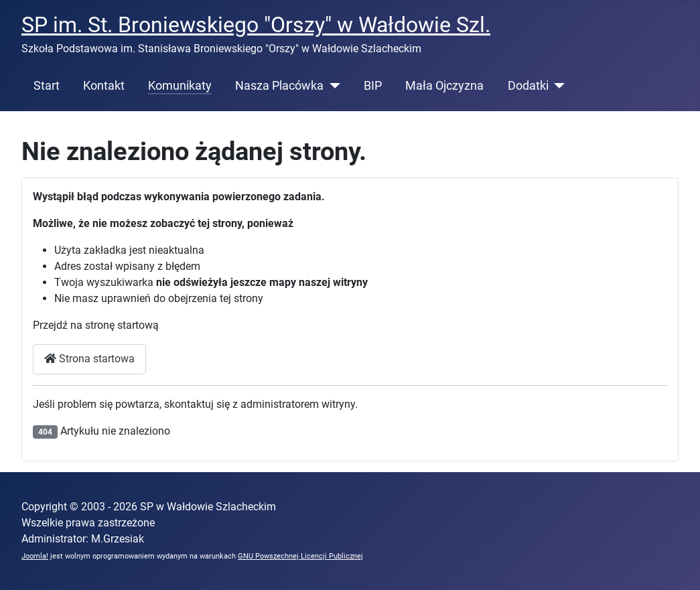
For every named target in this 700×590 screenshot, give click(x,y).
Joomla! (35, 556)
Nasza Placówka (279, 86)
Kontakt (104, 86)
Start (47, 86)
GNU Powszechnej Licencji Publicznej (300, 556)
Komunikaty (180, 86)
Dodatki (528, 86)
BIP (373, 86)
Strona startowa (89, 359)
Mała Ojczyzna (444, 86)
